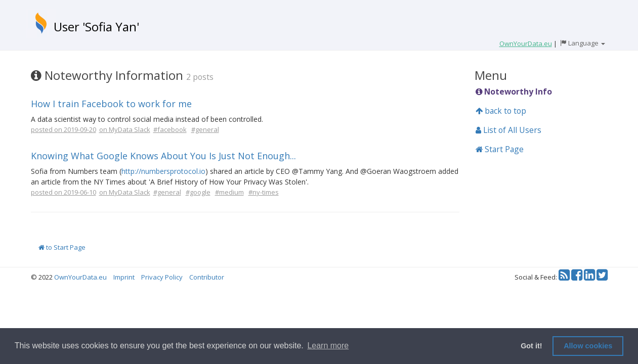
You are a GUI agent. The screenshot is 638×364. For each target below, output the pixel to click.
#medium (229, 192)
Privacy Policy (162, 277)
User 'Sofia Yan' (96, 27)
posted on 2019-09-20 (63, 129)
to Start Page (62, 247)
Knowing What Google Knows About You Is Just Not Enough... (163, 156)
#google (198, 192)
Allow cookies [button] (588, 346)
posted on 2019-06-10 (63, 192)
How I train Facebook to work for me (111, 104)
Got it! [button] (531, 346)
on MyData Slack (125, 129)
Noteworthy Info (514, 92)
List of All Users (508, 130)
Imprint (124, 277)
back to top (501, 111)
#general (205, 129)
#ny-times (264, 192)
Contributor (207, 277)
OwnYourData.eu (80, 277)
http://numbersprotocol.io (163, 171)
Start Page (500, 149)
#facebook (170, 129)
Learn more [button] (328, 346)
